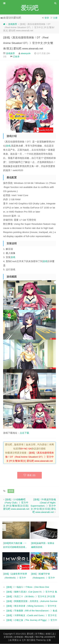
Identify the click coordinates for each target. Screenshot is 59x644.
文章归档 (8, 637)
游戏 (8, 146)
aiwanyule (26, 54)
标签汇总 (50, 634)
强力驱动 (31, 640)
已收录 (16, 57)
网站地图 (29, 637)
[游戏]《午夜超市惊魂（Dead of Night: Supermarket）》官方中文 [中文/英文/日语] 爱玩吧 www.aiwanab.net (43, 506)
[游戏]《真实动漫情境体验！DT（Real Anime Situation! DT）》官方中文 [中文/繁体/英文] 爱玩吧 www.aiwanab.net (28, 43)
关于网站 (39, 634)
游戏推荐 (13, 24)
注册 (55, 18)
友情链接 (19, 637)
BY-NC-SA (26, 449)
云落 (49, 640)
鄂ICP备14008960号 (45, 637)
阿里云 (16, 640)
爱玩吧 (30, 634)
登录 (47, 18)
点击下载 (24, 433)
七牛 (24, 640)
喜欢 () (29, 475)
